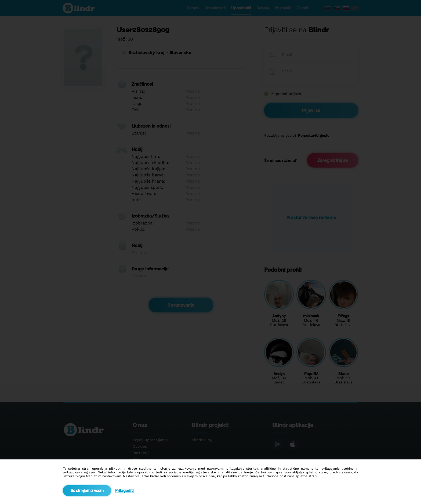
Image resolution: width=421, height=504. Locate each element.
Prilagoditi (124, 491)
